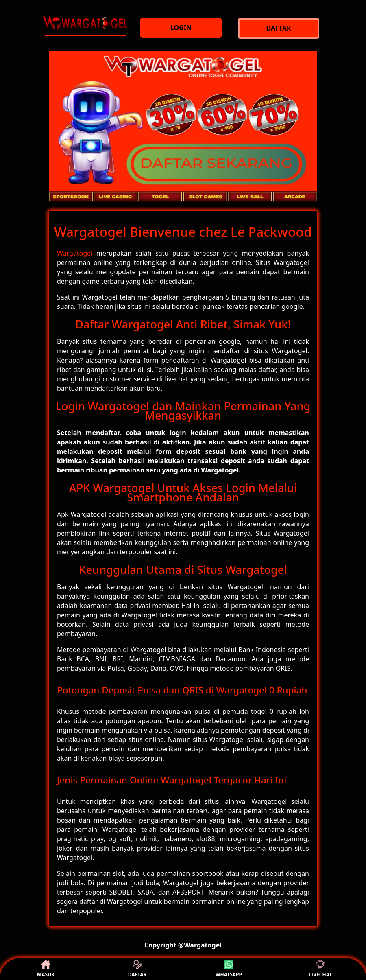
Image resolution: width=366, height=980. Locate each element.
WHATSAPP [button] (229, 969)
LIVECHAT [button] (320, 969)
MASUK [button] (46, 969)
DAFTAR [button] (137, 969)
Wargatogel (75, 253)
